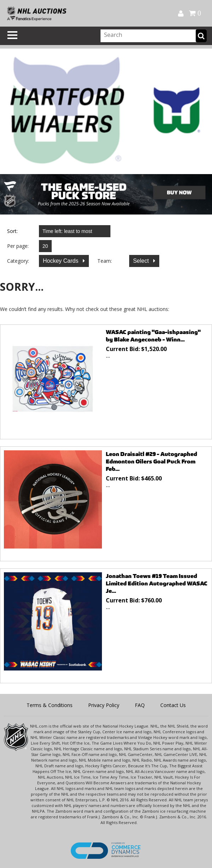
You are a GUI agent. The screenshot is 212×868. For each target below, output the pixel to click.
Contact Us (173, 705)
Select (142, 261)
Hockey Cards (61, 261)
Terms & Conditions (50, 705)
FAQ (140, 705)
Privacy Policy (104, 705)
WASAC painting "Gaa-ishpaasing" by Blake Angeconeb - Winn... (153, 336)
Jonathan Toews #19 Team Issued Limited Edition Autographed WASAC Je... (157, 583)
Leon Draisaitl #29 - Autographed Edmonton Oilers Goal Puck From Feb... (151, 461)
